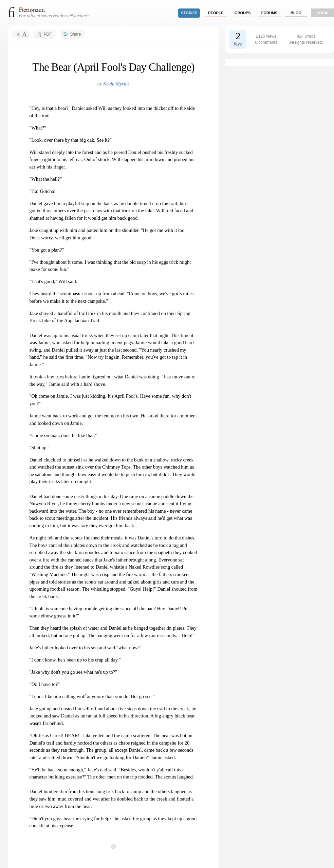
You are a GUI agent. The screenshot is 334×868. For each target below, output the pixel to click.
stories (189, 13)
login (323, 13)
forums (270, 13)
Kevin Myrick (116, 84)
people (216, 13)
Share (75, 34)
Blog (296, 13)
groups (243, 13)
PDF (48, 34)
